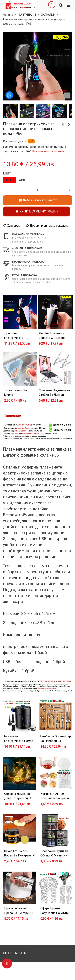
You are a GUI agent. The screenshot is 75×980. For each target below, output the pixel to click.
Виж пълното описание (48, 151)
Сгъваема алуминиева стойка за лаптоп (54, 393)
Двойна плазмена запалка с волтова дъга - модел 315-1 (53, 338)
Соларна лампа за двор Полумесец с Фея (17, 798)
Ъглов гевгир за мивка (15, 393)
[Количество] (37, 190)
